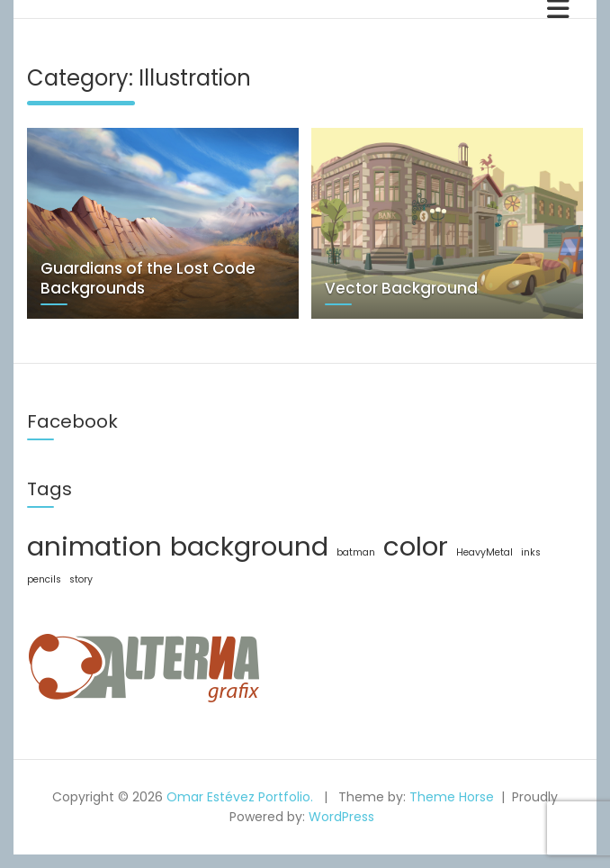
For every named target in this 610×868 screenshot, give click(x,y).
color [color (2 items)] (416, 546)
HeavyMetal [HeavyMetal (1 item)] (484, 552)
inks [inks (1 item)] (531, 552)
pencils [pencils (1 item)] (44, 579)
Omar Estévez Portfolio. (240, 797)
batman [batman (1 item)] (356, 552)
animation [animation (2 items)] (94, 546)
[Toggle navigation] (558, 9)
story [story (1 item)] (81, 579)
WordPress (341, 817)
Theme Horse (452, 797)
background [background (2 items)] (249, 546)
